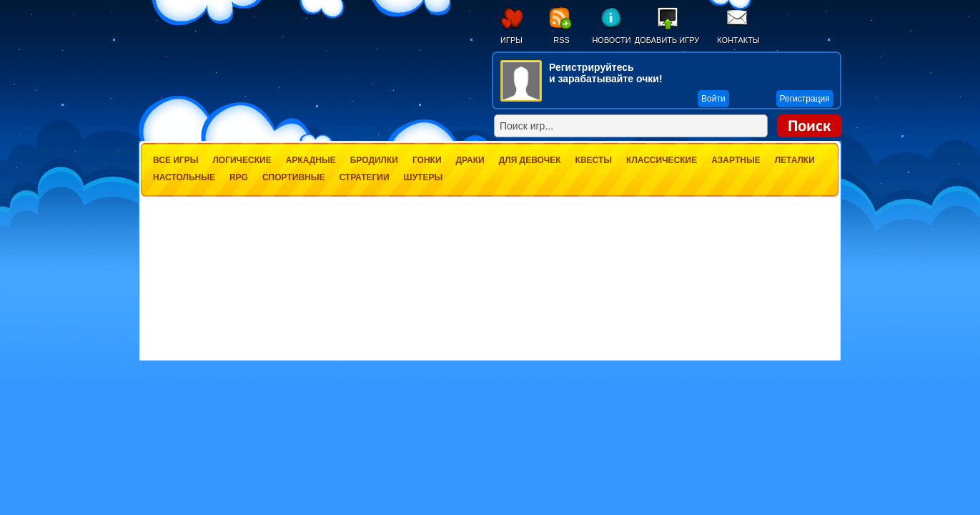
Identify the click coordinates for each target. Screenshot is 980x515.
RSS (561, 40)
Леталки (795, 160)
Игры (511, 40)
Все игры (175, 160)
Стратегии (364, 177)
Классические (662, 160)
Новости (611, 40)
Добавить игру (667, 40)
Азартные (736, 160)
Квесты (594, 160)
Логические (242, 160)
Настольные (184, 177)
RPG (239, 177)
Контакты (738, 40)
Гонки (427, 160)
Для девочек (530, 160)
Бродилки (374, 160)
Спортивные (294, 177)
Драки (470, 160)
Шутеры (424, 177)
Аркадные (311, 160)
